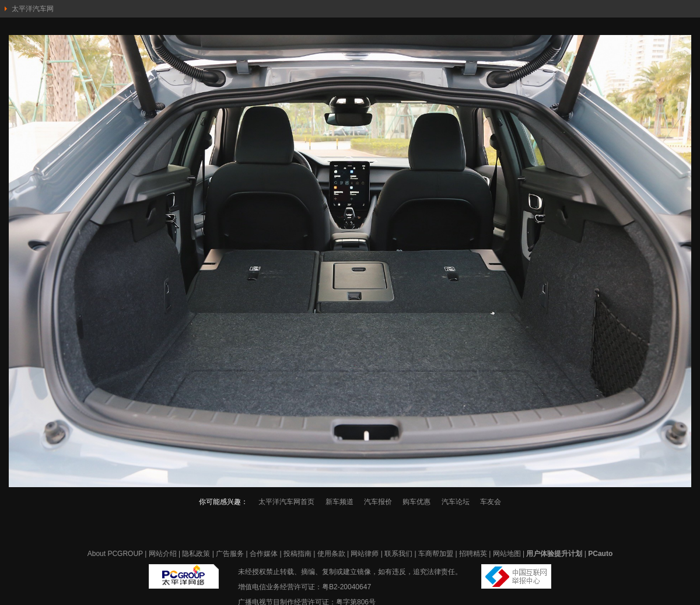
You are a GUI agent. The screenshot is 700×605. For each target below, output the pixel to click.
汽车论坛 (456, 502)
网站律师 (365, 554)
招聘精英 (473, 554)
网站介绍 (163, 554)
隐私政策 (196, 554)
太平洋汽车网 (33, 9)
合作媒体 (264, 554)
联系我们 (398, 554)
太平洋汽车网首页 (286, 502)
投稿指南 (297, 554)
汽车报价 (378, 502)
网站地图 (507, 554)
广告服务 (230, 554)
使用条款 (331, 554)
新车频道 (339, 502)
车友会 (491, 502)
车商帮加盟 (436, 554)
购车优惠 (416, 502)
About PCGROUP (115, 554)
